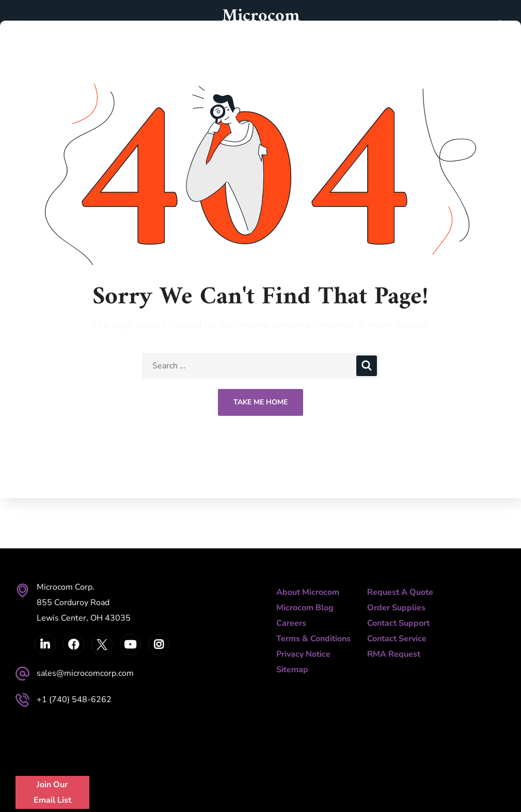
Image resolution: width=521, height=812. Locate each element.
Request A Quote (400, 592)
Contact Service (397, 639)
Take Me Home (260, 402)
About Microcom (308, 592)
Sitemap (292, 670)
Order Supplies (396, 608)
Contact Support (398, 623)
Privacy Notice (303, 654)
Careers (291, 623)
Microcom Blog (305, 608)
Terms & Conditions (313, 639)
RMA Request (394, 654)
